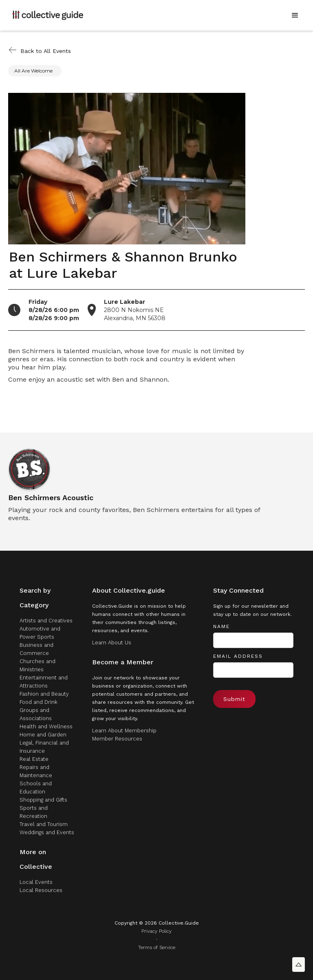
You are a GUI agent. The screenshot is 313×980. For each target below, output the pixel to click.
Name (222, 626)
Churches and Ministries (37, 665)
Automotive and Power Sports (40, 633)
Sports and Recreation (34, 812)
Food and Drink (39, 702)
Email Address (238, 656)
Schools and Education (36, 788)
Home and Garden (43, 735)
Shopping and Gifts (43, 800)
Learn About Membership (124, 731)
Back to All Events (46, 51)
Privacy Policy (156, 931)
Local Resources (41, 890)
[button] (295, 15)
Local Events (36, 882)
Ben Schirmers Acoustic (51, 498)
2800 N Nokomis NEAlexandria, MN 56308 (135, 310)
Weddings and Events (47, 832)
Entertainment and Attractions (44, 682)
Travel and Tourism (44, 824)
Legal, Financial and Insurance (44, 747)
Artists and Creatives (46, 621)
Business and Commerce (36, 649)
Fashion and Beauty (44, 694)
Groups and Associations (36, 714)
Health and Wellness (46, 726)
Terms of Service (157, 947)
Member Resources (117, 739)
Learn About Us (112, 643)
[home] (48, 15)
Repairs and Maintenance (36, 771)
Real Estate (34, 759)
